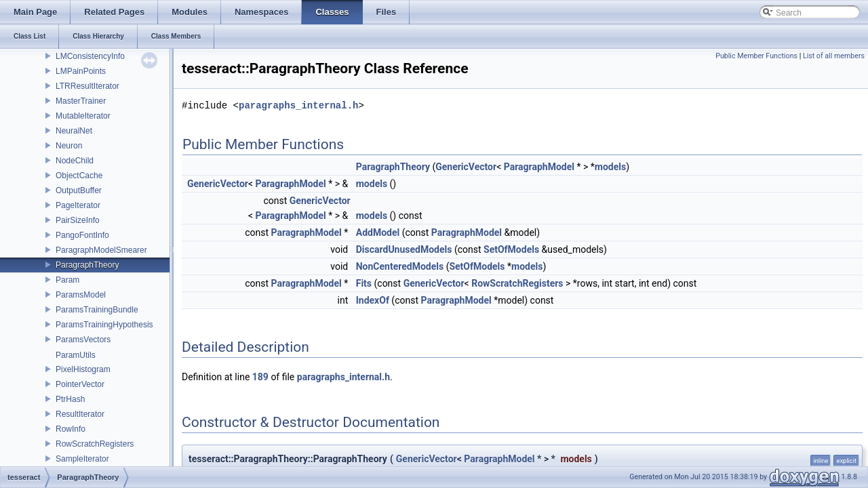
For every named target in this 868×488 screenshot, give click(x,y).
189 (260, 377)
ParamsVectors (83, 340)
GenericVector (466, 167)
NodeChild (75, 161)
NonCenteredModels (400, 266)
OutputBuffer (79, 190)
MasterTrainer (81, 101)
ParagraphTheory (87, 265)
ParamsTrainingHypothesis (104, 325)
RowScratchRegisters (95, 444)
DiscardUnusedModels (404, 249)
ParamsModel (81, 295)
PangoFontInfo (82, 235)
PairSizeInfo (78, 220)
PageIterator (78, 205)
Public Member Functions (756, 56)
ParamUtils (76, 355)
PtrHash (70, 399)
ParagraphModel (539, 167)
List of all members (834, 56)
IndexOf (373, 300)
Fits (364, 283)
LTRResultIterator (87, 86)
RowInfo (71, 429)
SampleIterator (82, 459)
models (610, 167)
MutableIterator (83, 116)
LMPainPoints (81, 71)
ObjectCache (79, 176)
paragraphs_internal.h (298, 105)
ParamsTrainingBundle (97, 310)
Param (67, 280)
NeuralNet (74, 131)
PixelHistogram (83, 369)
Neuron (69, 146)
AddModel (378, 232)
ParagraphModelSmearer (101, 250)
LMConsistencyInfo (90, 56)
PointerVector (80, 384)
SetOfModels (511, 249)
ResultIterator (80, 414)
